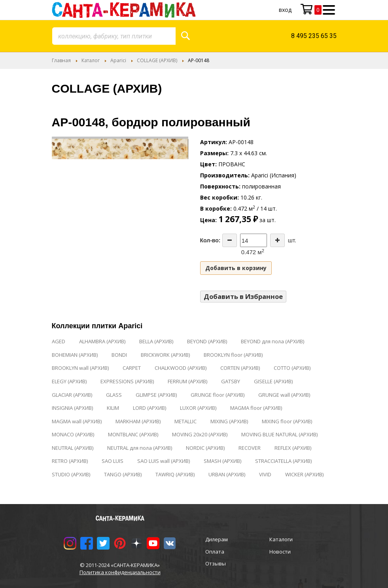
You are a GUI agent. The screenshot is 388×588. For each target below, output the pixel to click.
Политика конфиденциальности (120, 572)
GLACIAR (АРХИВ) (72, 395)
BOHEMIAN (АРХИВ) (75, 355)
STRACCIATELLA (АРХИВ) (283, 461)
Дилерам (217, 539)
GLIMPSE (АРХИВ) (156, 395)
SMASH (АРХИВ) (222, 461)
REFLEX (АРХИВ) (293, 448)
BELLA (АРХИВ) (156, 341)
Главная (61, 60)
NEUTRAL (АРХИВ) (73, 448)
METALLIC (185, 421)
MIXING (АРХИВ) (229, 421)
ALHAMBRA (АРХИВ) (102, 341)
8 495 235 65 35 (314, 36)
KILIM (113, 408)
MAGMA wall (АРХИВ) (77, 421)
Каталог (91, 60)
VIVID (265, 474)
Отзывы (216, 563)
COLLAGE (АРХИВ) (157, 60)
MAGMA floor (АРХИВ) (256, 408)
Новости (280, 552)
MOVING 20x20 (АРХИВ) (200, 434)
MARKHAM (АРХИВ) (138, 421)
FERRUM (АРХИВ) (187, 381)
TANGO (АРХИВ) (123, 474)
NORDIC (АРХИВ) (205, 448)
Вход (285, 10)
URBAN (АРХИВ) (227, 474)
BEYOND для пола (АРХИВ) (273, 341)
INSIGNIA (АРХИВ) (72, 408)
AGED (59, 341)
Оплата (215, 552)
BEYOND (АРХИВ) (207, 341)
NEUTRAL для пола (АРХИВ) (140, 448)
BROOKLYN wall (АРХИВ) (80, 368)
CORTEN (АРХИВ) (240, 368)
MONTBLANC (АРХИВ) (133, 434)
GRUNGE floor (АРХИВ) (218, 395)
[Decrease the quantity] (230, 240)
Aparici (118, 60)
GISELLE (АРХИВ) (273, 381)
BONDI (119, 355)
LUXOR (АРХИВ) (198, 408)
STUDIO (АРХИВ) (71, 474)
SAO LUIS (113, 461)
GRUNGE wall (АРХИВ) (284, 395)
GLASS (114, 395)
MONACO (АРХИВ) (73, 434)
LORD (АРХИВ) (150, 408)
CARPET (132, 368)
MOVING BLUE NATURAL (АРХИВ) (279, 434)
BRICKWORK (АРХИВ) (165, 355)
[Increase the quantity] (277, 240)
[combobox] (114, 36)
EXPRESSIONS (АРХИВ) (127, 381)
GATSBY (231, 381)
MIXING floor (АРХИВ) (287, 421)
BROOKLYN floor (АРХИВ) (233, 355)
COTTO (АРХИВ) (292, 368)
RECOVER (250, 448)
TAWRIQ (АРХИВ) (175, 474)
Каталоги (281, 539)
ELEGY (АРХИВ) (69, 381)
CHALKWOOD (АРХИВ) (181, 368)
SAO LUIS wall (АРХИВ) (164, 461)
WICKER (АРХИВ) (304, 474)
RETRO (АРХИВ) (70, 461)
